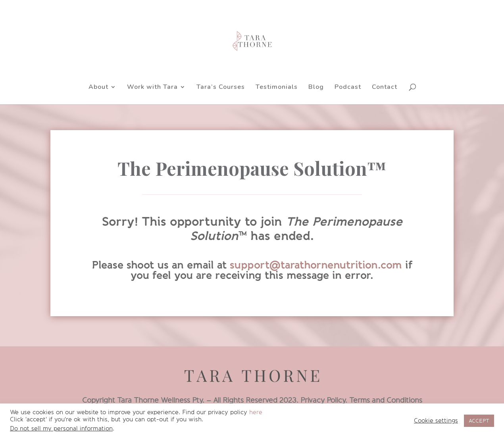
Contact (385, 88)
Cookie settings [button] (436, 421)
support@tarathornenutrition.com (316, 265)
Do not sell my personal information (61, 429)
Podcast (348, 88)
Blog (316, 88)
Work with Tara (152, 88)
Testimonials (277, 88)
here (256, 412)
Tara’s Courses (221, 88)
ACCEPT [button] (479, 421)
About (98, 88)
